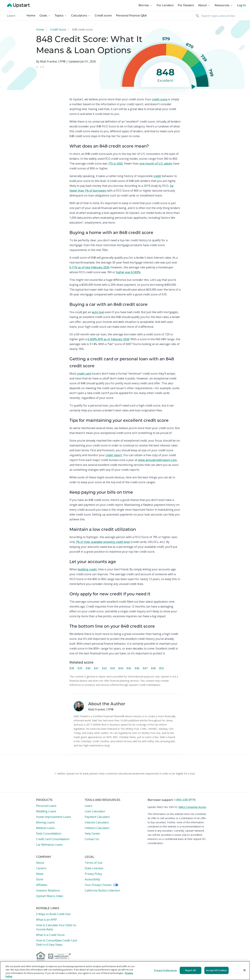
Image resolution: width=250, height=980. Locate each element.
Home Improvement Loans (54, 817)
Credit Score (58, 30)
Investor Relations (48, 890)
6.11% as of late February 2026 (89, 267)
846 (137, 668)
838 (72, 668)
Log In (241, 6)
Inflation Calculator (97, 828)
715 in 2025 (116, 164)
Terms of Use (94, 863)
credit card (84, 374)
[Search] (221, 16)
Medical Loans (45, 828)
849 (153, 668)
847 (145, 668)
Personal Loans (46, 806)
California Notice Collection (102, 890)
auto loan (98, 312)
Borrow (145, 6)
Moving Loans (45, 822)
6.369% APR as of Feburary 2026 (108, 339)
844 (121, 668)
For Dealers (186, 6)
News (40, 874)
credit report (114, 455)
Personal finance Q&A (131, 16)
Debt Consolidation (49, 834)
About (204, 6)
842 (104, 668)
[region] (125, 971)
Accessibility (92, 879)
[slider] (193, 87)
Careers (41, 868)
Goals (45, 16)
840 (88, 668)
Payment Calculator (97, 817)
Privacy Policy (93, 874)
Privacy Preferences (165, 970)
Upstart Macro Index (50, 896)
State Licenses (94, 868)
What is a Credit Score (50, 935)
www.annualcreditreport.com (157, 460)
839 (80, 668)
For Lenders (165, 6)
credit (157, 176)
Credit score (103, 16)
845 (129, 668)
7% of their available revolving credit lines (103, 542)
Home (31, 16)
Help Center (93, 834)
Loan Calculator (95, 811)
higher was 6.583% (128, 272)
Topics (61, 16)
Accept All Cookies (216, 970)
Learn (11, 16)
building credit (87, 569)
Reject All (191, 970)
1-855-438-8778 (185, 800)
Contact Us (92, 839)
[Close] (244, 970)
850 (162, 668)
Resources (224, 6)
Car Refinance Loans (49, 845)
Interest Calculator (97, 822)
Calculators (81, 16)
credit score (160, 99)
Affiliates (42, 885)
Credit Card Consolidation (53, 839)
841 (96, 668)
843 (113, 668)
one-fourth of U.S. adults (156, 164)
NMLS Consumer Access (192, 807)
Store (40, 879)
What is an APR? (47, 920)
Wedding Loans (46, 811)
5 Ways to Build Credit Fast (53, 914)
